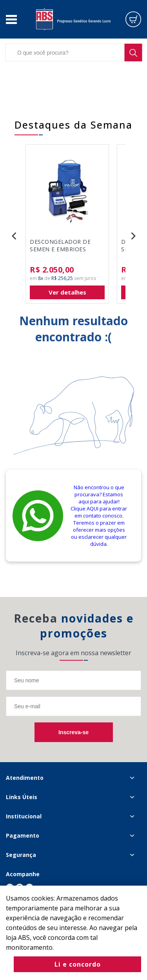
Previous (14, 236)
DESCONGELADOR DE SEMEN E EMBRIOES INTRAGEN (60, 246)
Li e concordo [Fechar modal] (78, 964)
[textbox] (73, 52)
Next (133, 236)
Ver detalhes (67, 292)
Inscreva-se (73, 732)
